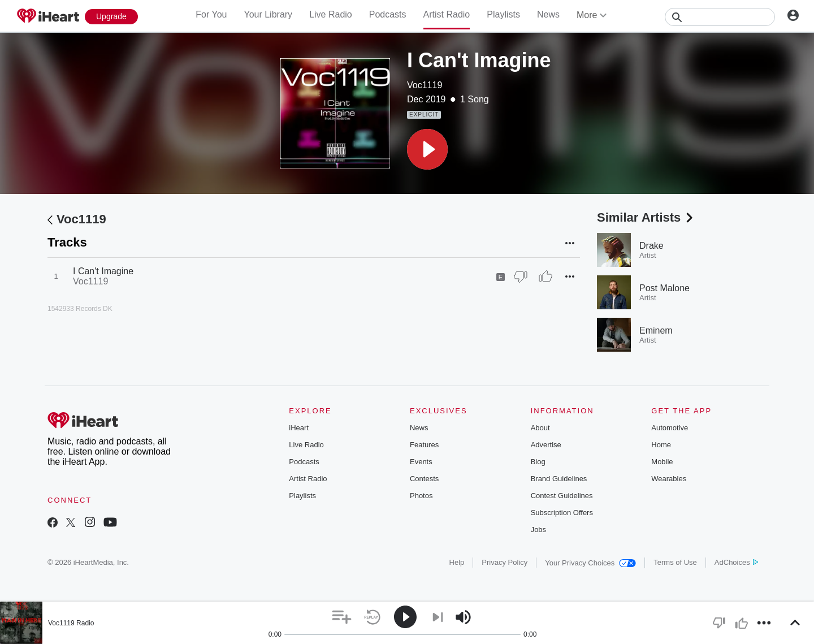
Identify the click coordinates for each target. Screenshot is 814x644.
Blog (538, 462)
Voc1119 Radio (71, 623)
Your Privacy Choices (590, 563)
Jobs (538, 530)
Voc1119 (425, 85)
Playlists (503, 14)
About (540, 428)
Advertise (546, 445)
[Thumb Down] (521, 276)
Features (424, 445)
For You (211, 14)
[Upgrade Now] (111, 17)
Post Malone (664, 288)
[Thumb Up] (545, 276)
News (548, 14)
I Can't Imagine (103, 271)
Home (661, 445)
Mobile (662, 462)
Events (421, 462)
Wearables (669, 479)
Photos (421, 496)
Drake (651, 246)
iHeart (299, 428)
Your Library (268, 14)
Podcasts (388, 14)
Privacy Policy (505, 562)
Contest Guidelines (562, 496)
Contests (424, 479)
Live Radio (331, 14)
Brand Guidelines (559, 479)
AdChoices (736, 562)
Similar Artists (646, 217)
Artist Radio (447, 14)
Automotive (670, 428)
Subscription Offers (562, 513)
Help (457, 562)
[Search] (720, 17)
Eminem (656, 330)
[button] (427, 149)
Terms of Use (675, 562)
